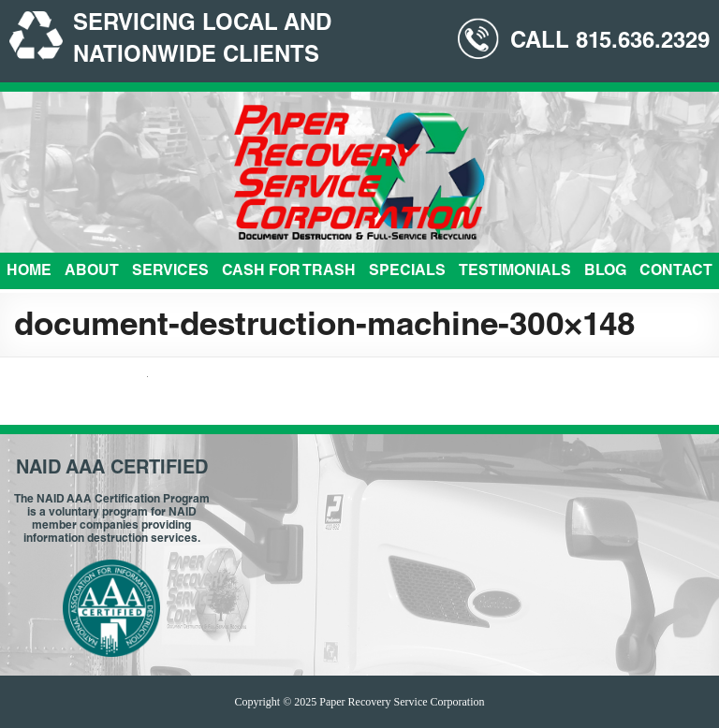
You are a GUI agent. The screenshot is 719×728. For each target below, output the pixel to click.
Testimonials (515, 272)
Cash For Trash (289, 272)
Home (29, 272)
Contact (676, 272)
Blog (605, 272)
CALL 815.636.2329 (610, 43)
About (92, 272)
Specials (407, 272)
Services (170, 272)
